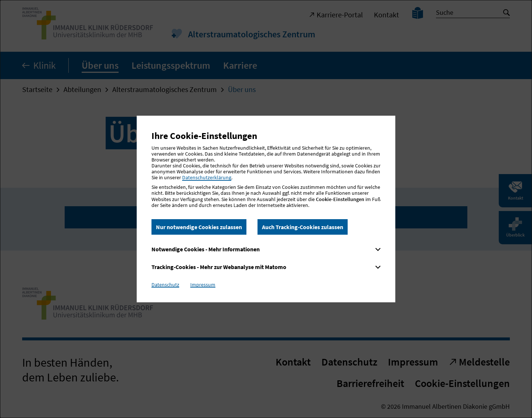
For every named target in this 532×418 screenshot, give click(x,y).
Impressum (203, 285)
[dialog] (266, 209)
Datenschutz (165, 285)
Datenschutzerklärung (207, 177)
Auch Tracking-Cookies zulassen (303, 227)
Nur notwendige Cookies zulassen (199, 227)
